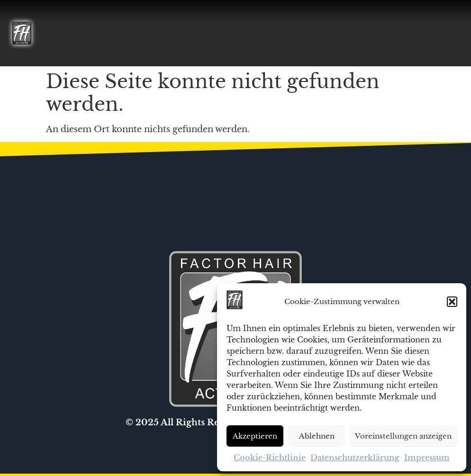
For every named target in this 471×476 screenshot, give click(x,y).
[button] (452, 302)
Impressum (427, 458)
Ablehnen (317, 436)
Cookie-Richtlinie (270, 458)
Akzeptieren (255, 436)
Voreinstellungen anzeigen (403, 436)
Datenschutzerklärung (355, 458)
